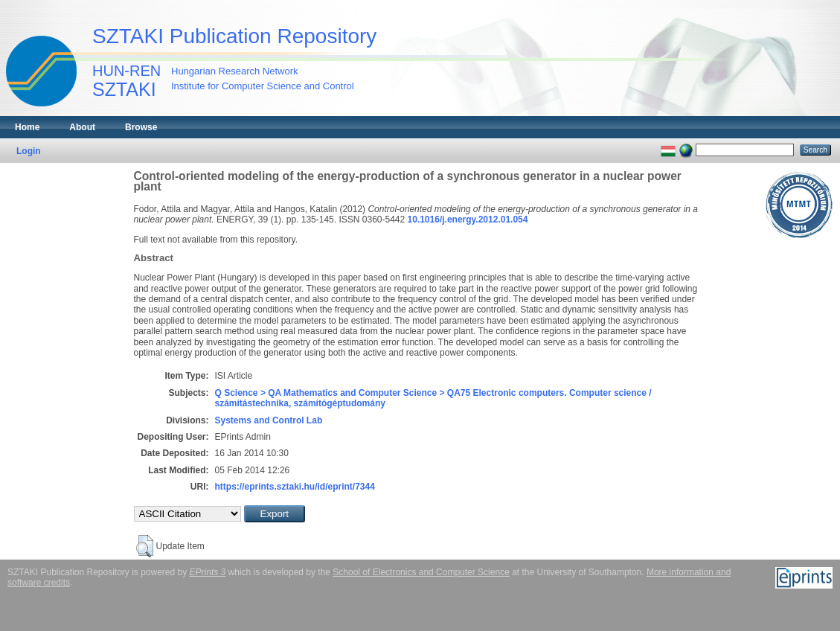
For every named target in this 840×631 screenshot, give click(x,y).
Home (27, 127)
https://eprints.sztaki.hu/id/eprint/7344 (295, 487)
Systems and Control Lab (269, 420)
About (82, 127)
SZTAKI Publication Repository (234, 36)
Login (29, 151)
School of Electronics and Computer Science (421, 572)
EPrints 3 (208, 572)
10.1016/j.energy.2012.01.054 (468, 220)
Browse (141, 127)
